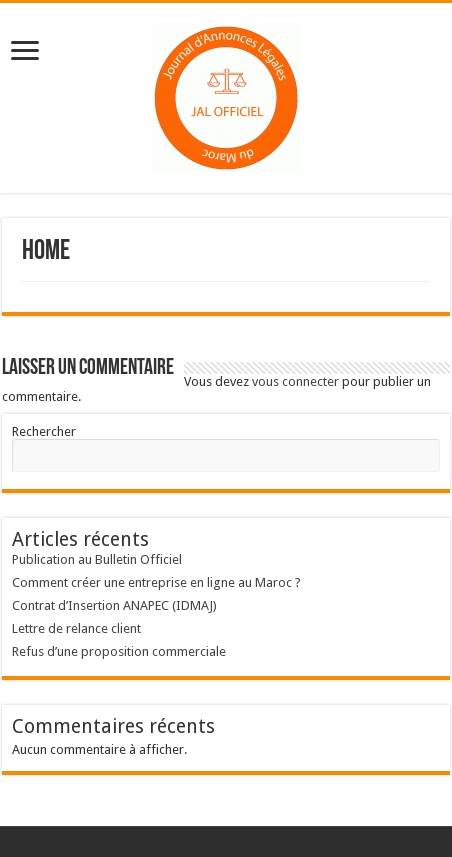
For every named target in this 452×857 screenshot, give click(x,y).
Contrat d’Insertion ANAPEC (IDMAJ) (114, 605)
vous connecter (295, 381)
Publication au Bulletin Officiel (97, 559)
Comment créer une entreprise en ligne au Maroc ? (156, 582)
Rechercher (44, 431)
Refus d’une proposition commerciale (119, 651)
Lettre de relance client (76, 628)
